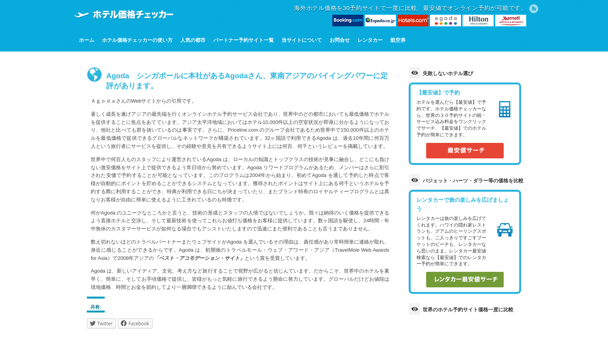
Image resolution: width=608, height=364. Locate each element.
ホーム (87, 40)
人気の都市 (193, 40)
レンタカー (370, 40)
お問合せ (340, 40)
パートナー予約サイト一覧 (244, 40)
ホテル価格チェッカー (124, 14)
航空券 (398, 40)
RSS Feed (534, 9)
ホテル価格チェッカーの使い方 (137, 40)
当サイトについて (302, 40)
